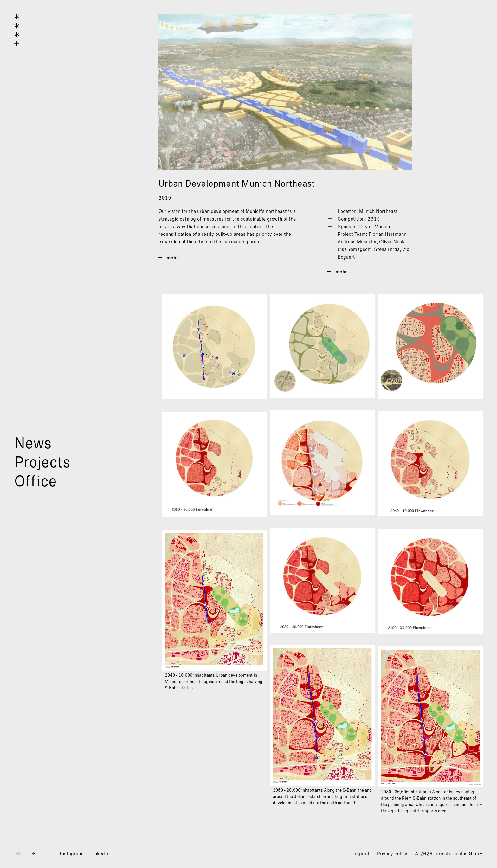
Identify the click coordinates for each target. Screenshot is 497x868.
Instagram (71, 854)
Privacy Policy (392, 854)
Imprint (361, 854)
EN (18, 854)
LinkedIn (100, 854)
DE (33, 854)
